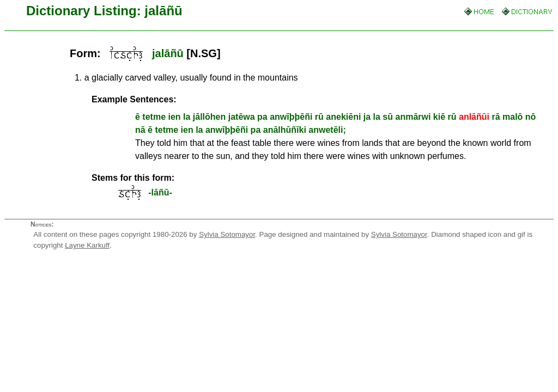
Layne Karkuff (87, 245)
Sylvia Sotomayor (227, 234)
